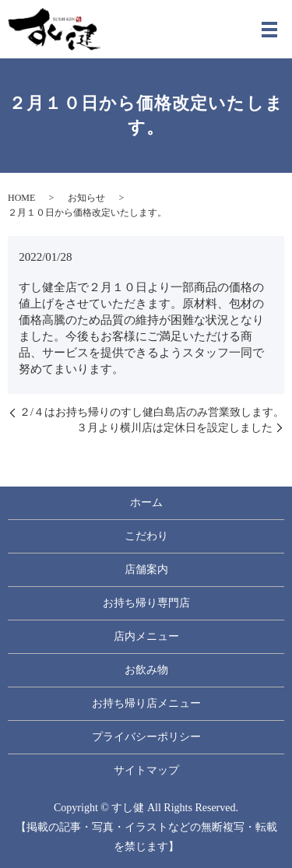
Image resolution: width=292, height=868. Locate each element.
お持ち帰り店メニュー (146, 703)
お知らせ (86, 198)
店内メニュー (146, 636)
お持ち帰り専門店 (146, 603)
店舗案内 (146, 569)
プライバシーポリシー (146, 737)
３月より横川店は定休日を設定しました (174, 428)
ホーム (146, 503)
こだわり (146, 536)
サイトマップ (146, 770)
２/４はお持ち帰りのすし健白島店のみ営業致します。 (152, 412)
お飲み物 (146, 670)
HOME (21, 198)
